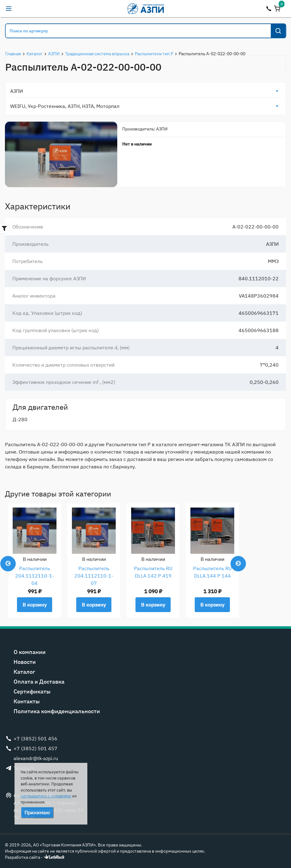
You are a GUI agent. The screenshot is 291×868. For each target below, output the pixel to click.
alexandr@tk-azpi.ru (21, 9)
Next (238, 564)
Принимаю (37, 812)
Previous (8, 564)
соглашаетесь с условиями (46, 796)
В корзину (35, 605)
